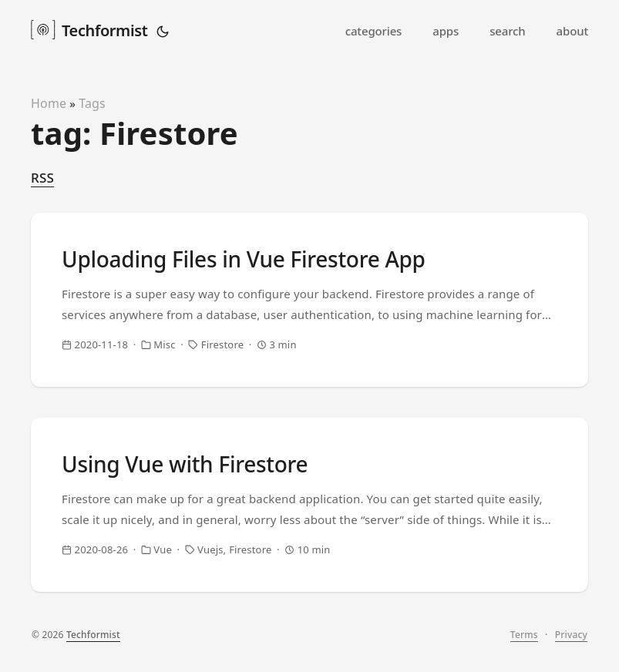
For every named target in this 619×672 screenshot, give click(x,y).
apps (446, 31)
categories (374, 31)
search (507, 31)
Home (49, 103)
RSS (42, 178)
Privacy (571, 635)
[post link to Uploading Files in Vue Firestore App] (309, 300)
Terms (524, 635)
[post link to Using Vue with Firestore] (309, 505)
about (572, 31)
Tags (92, 103)
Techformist (89, 29)
